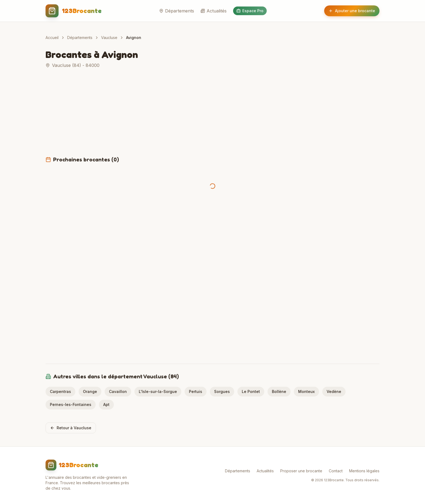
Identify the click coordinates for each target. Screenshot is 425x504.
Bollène (279, 391)
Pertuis (196, 391)
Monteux (306, 391)
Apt (106, 404)
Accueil (52, 38)
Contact (336, 471)
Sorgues (222, 391)
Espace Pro (250, 11)
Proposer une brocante (301, 471)
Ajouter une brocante (352, 11)
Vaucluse (109, 38)
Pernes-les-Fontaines (71, 404)
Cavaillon (118, 391)
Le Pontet (251, 391)
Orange (90, 391)
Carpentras (60, 391)
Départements (177, 11)
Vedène (334, 391)
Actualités (214, 11)
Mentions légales (364, 471)
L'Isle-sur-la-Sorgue (158, 391)
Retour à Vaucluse (71, 428)
